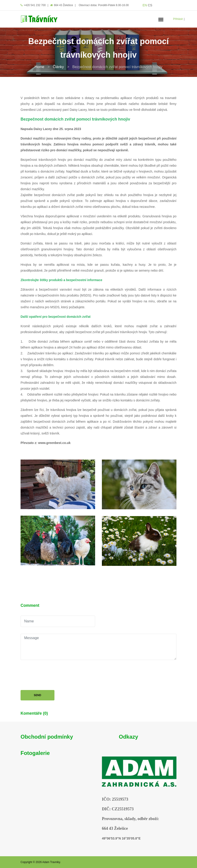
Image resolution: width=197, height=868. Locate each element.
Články (58, 67)
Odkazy (128, 737)
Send (38, 695)
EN (145, 5)
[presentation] (55, 676)
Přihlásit (178, 19)
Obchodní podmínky (47, 737)
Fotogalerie (35, 753)
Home (39, 67)
